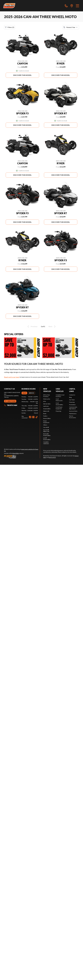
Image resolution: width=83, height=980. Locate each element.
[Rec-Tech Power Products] (9, 6)
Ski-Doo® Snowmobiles (47, 435)
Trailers (45, 416)
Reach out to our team (12, 377)
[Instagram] (33, 417)
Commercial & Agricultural (73, 408)
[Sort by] (71, 27)
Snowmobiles (47, 409)
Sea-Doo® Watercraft (46, 431)
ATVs (45, 401)
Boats (45, 414)
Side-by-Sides (47, 404)
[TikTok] (37, 417)
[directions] (72, 6)
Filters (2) (10, 27)
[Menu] (77, 6)
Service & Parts (73, 411)
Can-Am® (46, 427)
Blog (70, 397)
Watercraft (46, 411)
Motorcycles (47, 399)
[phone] (66, 6)
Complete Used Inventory (60, 396)
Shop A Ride (16, 453)
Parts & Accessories (73, 417)
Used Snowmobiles (59, 404)
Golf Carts (46, 406)
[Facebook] (30, 417)
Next (52, 326)
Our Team (72, 400)
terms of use (52, 457)
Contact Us (72, 395)
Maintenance (73, 414)
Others (45, 425)
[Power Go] (22, 457)
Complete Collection (46, 443)
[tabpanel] (30, 405)
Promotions (72, 405)
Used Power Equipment (59, 408)
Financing (58, 411)
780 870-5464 (11, 405)
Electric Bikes (47, 418)
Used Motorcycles (59, 400)
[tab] (24, 393)
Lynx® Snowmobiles (47, 439)
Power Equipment (46, 422)
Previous (32, 326)
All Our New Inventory (47, 396)
